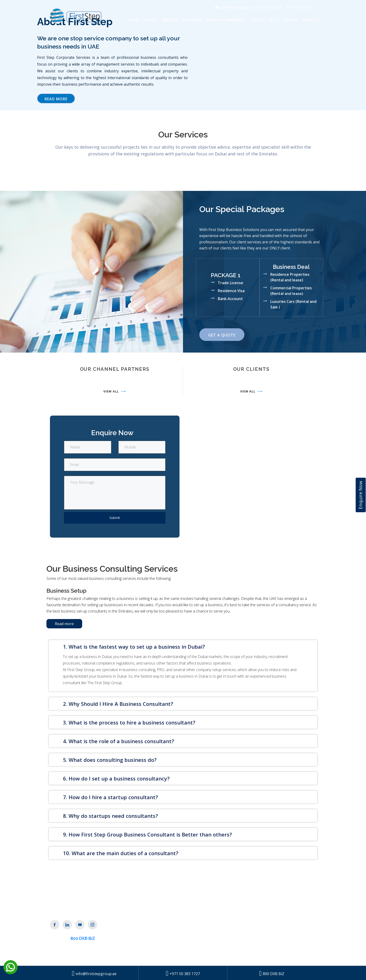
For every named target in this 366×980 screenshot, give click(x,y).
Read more (64, 624)
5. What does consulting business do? (110, 760)
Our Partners (160, 933)
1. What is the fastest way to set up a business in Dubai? (134, 647)
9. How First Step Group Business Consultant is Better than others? (148, 834)
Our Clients (158, 941)
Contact (311, 20)
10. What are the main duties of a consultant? (121, 853)
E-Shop (291, 20)
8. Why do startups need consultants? (111, 816)
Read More (56, 99)
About (150, 20)
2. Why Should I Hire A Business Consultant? (118, 704)
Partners (192, 20)
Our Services (160, 925)
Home (134, 20)
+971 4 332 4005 (273, 943)
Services (170, 20)
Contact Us (204, 924)
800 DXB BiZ (83, 938)
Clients (257, 20)
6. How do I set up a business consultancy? (116, 778)
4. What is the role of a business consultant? (119, 741)
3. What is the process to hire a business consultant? (129, 722)
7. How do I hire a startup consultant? (111, 797)
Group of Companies (225, 20)
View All (114, 391)
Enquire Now (361, 495)
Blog (274, 20)
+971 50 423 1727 (274, 952)
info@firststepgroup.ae (280, 933)
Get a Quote (222, 335)
